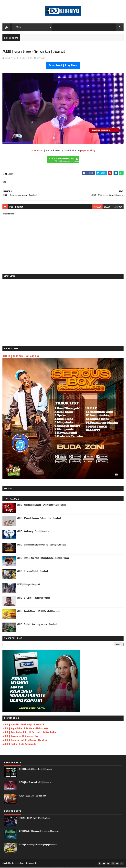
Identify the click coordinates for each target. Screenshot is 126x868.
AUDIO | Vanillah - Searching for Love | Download (37, 625)
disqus (107, 207)
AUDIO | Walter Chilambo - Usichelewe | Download (39, 832)
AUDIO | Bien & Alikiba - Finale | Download (36, 769)
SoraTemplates (18, 863)
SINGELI (41, 58)
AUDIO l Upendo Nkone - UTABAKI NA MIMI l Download (39, 611)
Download (37, 151)
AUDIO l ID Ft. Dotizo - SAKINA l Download (34, 598)
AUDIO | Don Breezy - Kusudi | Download (33, 532)
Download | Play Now (63, 66)
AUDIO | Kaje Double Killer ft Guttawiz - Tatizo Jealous (30, 732)
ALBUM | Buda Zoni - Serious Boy (21, 356)
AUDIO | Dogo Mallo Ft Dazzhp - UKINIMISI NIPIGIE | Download (42, 505)
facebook (118, 207)
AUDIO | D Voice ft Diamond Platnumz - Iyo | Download (39, 518)
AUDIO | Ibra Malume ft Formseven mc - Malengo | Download (42, 545)
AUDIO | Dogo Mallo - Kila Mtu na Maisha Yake (25, 729)
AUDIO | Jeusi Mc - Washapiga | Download (23, 725)
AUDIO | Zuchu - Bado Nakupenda (19, 744)
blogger (97, 207)
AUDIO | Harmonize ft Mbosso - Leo (21, 736)
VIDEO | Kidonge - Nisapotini (28, 585)
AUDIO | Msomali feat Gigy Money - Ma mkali (25, 740)
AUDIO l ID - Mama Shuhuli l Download (32, 572)
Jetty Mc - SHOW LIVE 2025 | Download (35, 818)
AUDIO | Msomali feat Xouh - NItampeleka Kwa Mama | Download (43, 558)
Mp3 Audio (88, 151)
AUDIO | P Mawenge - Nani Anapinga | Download (38, 845)
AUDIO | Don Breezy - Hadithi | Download (35, 783)
